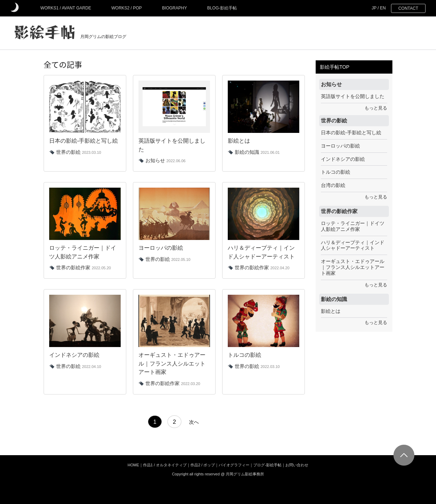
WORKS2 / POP (126, 8)
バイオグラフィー (234, 465)
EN (383, 8)
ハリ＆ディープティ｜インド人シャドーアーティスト (353, 245)
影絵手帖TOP (335, 67)
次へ (194, 423)
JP (374, 8)
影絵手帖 (45, 31)
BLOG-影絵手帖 (222, 8)
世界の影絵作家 (73, 268)
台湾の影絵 (333, 185)
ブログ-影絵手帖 (267, 465)
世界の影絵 (68, 152)
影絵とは (331, 311)
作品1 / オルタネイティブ (165, 465)
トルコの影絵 (336, 172)
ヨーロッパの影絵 (340, 146)
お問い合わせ (297, 465)
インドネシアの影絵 (343, 159)
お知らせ (155, 160)
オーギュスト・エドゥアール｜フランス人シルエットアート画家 (353, 267)
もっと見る (376, 108)
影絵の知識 (247, 152)
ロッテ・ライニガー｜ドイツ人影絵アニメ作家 (353, 226)
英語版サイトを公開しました (353, 96)
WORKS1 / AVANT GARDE (66, 8)
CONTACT (408, 8)
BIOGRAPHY (175, 8)
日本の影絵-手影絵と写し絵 (351, 133)
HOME (133, 465)
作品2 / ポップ (203, 465)
